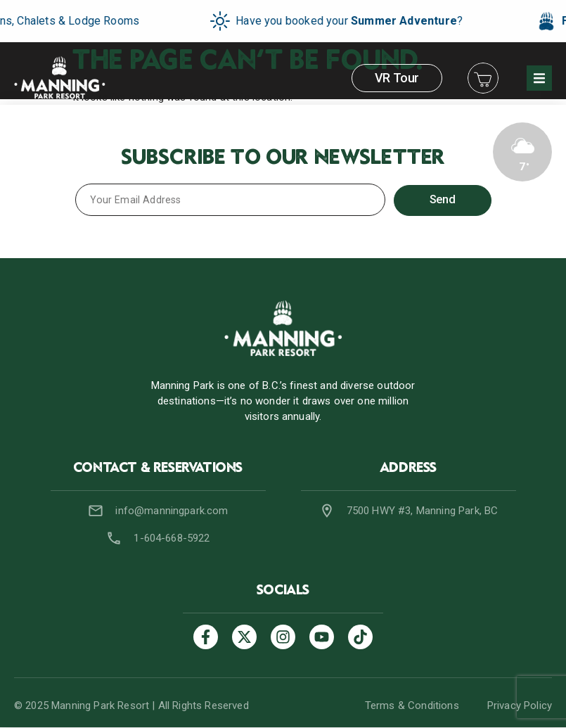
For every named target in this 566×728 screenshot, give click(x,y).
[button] (539, 78)
